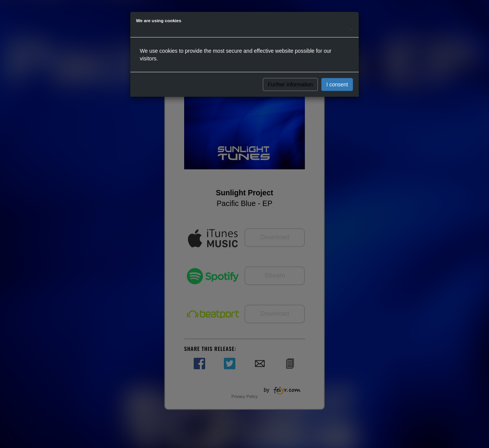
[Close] (351, 27)
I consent (337, 84)
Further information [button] (290, 84)
